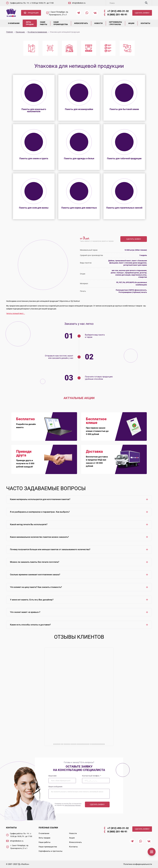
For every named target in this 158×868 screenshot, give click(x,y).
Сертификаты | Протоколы (115, 23)
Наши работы (44, 23)
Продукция (20, 32)
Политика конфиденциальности (138, 864)
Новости (98, 23)
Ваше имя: (53, 776)
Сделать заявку (134, 239)
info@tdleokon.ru (79, 3)
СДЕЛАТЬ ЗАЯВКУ (142, 13)
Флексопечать (81, 23)
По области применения (37, 32)
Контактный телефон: (92, 776)
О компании (14, 23)
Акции (131, 23)
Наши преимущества (61, 23)
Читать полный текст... (16, 313)
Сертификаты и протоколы (51, 851)
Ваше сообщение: (56, 787)
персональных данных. (73, 805)
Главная (10, 32)
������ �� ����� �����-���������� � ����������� (79, 744)
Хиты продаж (30, 23)
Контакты (145, 23)
